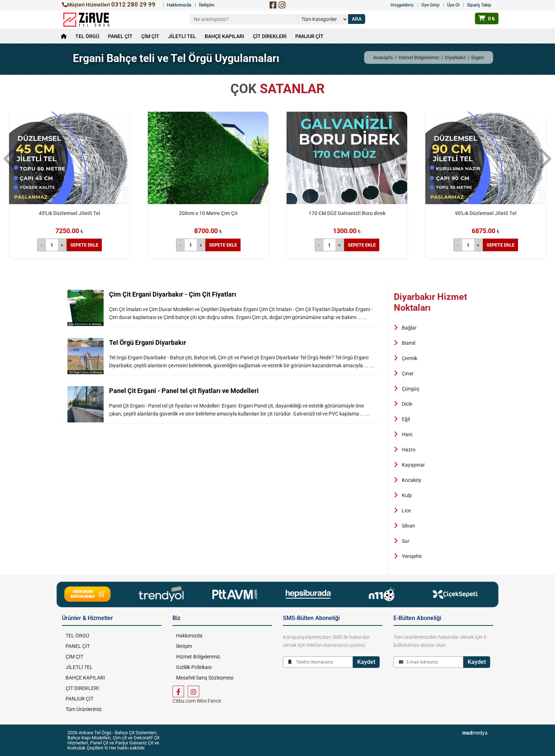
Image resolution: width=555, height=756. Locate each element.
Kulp (407, 495)
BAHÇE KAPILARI (224, 36)
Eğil (406, 419)
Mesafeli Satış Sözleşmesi (205, 678)
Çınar (408, 373)
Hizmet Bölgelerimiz (419, 57)
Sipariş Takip (479, 5)
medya (475, 733)
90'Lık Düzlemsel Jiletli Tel (486, 213)
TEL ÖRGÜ (87, 36)
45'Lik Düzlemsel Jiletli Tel (70, 213)
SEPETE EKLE (84, 245)
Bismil (408, 343)
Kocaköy (412, 480)
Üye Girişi (430, 5)
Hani (407, 434)
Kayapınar (413, 465)
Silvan (408, 526)
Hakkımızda (179, 5)
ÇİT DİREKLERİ (270, 36)
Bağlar (409, 328)
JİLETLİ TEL (182, 36)
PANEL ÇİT (120, 36)
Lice (406, 511)
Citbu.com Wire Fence (197, 701)
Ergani (478, 57)
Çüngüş (410, 389)
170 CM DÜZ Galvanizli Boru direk (347, 213)
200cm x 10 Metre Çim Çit (208, 213)
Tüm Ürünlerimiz (84, 709)
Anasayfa (383, 57)
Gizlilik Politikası (194, 667)
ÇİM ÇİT (150, 36)
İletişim (206, 5)
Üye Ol (453, 5)
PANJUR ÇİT (309, 36)
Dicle (407, 404)
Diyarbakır (455, 57)
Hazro (409, 450)
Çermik (410, 358)
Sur (406, 541)
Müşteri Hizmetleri (109, 5)
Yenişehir (412, 556)
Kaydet (366, 662)
